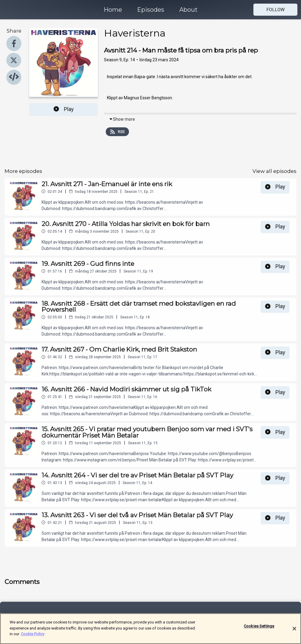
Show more (122, 119)
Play (64, 109)
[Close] (294, 633)
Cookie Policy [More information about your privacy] (33, 638)
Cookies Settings (259, 630)
